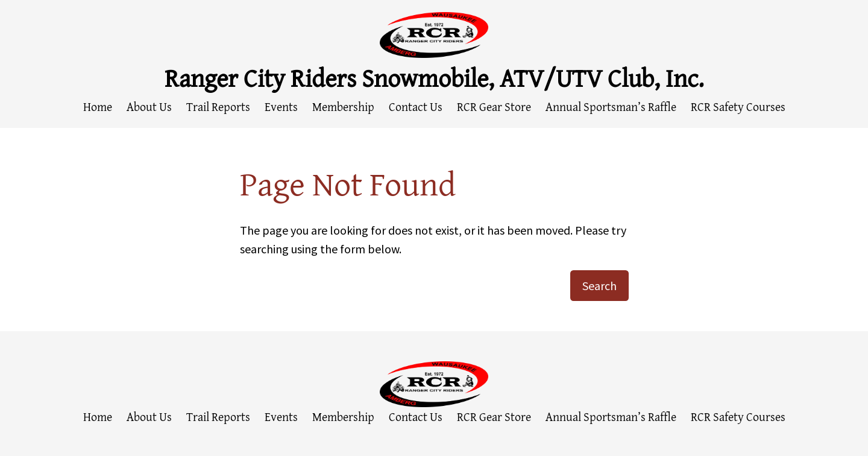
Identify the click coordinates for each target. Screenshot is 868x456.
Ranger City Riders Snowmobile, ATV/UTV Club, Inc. (434, 78)
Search (599, 286)
